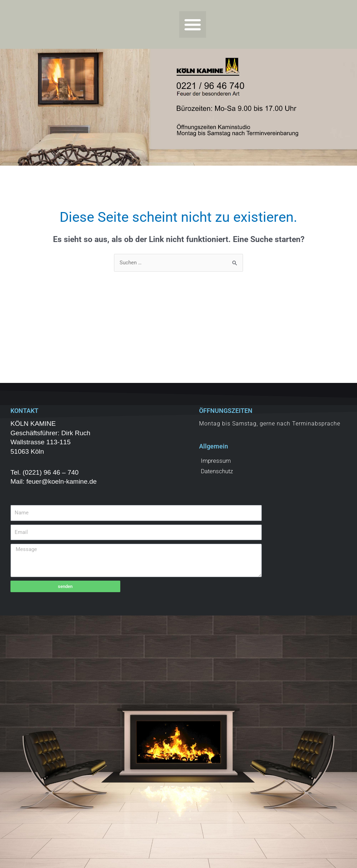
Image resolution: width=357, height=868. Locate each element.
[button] (193, 25)
